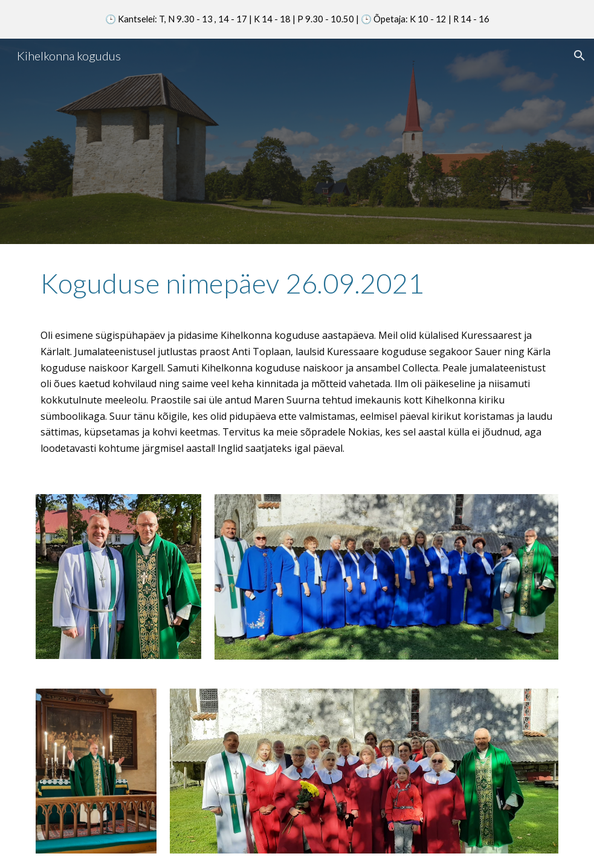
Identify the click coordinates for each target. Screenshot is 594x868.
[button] (579, 56)
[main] (297, 289)
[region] (297, 19)
